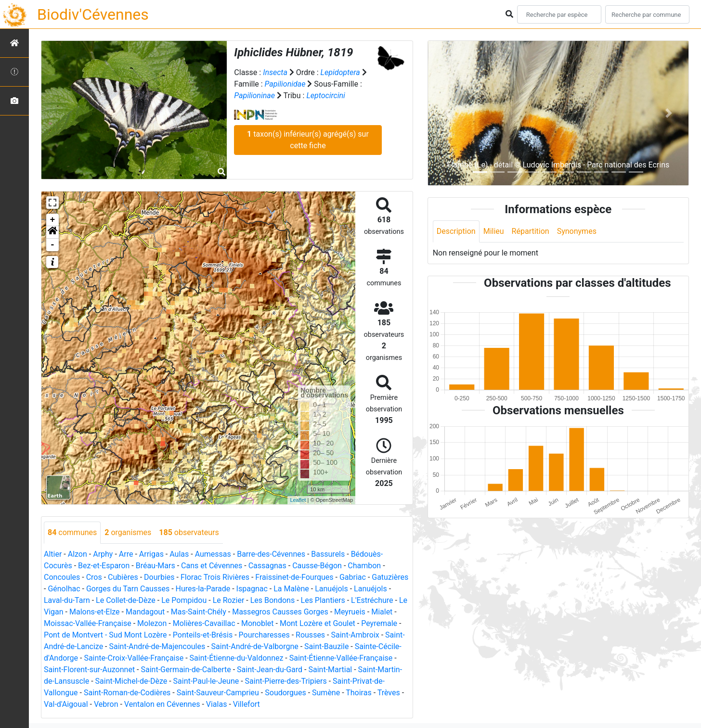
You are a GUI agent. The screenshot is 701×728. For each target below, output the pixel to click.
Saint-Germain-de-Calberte (186, 670)
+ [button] (53, 220)
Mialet (382, 612)
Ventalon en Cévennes (162, 704)
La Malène (291, 589)
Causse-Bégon (317, 566)
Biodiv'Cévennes (93, 14)
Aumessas (213, 554)
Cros (94, 577)
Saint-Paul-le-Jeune (206, 681)
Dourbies (159, 577)
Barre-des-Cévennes (271, 554)
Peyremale (379, 623)
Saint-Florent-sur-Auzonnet (89, 670)
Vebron (106, 704)
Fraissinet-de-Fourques (294, 577)
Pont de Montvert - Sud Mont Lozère (105, 635)
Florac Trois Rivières (215, 577)
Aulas (179, 554)
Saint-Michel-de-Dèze (131, 681)
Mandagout (145, 612)
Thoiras (358, 693)
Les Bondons (273, 600)
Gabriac (353, 577)
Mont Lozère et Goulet (318, 623)
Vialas (217, 704)
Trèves (389, 693)
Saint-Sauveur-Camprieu (218, 693)
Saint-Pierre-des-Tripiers (286, 681)
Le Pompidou (184, 600)
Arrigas (151, 554)
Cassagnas (267, 566)
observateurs (189, 532)
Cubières (123, 577)
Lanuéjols (331, 589)
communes (72, 532)
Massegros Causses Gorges (280, 612)
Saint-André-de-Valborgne (255, 646)
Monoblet (258, 623)
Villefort (247, 704)
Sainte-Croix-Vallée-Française (134, 658)
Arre (126, 554)
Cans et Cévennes (212, 566)
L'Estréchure (372, 600)
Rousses (310, 635)
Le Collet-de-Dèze (126, 600)
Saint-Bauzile (326, 646)
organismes (128, 532)
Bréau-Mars (156, 566)
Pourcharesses (264, 635)
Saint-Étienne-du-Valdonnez (237, 658)
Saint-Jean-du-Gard (270, 670)
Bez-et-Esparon (104, 566)
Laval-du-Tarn (67, 600)
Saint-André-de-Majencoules (157, 646)
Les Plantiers (323, 600)
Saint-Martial (330, 670)
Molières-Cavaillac (204, 623)
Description (456, 231)
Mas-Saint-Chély (199, 612)
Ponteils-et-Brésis (203, 635)
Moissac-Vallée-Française (88, 623)
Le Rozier (229, 600)
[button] (52, 232)
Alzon (78, 554)
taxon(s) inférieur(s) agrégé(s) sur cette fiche (308, 140)
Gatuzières (390, 577)
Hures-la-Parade (203, 589)
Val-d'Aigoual (66, 704)
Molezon (152, 623)
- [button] (53, 245)
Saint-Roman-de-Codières (127, 693)
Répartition (531, 231)
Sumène (326, 693)
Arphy (103, 554)
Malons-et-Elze (95, 612)
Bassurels (328, 554)
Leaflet (298, 500)
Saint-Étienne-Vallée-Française (341, 658)
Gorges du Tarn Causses (128, 589)
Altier (53, 554)
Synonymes (577, 231)
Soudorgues (285, 693)
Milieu (494, 231)
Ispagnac (252, 589)
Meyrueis (350, 612)
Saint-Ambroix (355, 635)
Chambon (364, 566)
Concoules (62, 577)
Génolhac (64, 589)
